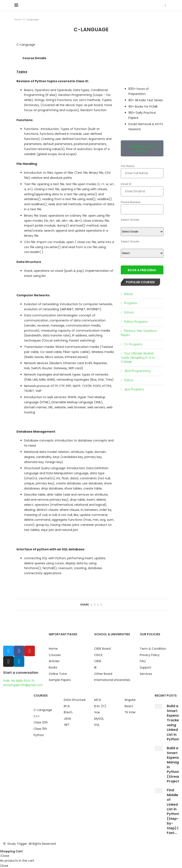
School (129, 312)
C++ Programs (133, 344)
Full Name (142, 170)
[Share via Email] (101, 605)
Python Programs (136, 322)
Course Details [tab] (34, 58)
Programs (131, 303)
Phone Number (142, 206)
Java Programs (134, 389)
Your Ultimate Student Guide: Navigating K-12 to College (138, 357)
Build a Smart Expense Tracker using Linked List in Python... (174, 723)
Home (18, 20)
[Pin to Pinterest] (98, 605)
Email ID (142, 188)
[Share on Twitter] (95, 605)
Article (128, 294)
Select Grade (130, 220)
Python (129, 380)
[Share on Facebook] (92, 605)
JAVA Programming (137, 371)
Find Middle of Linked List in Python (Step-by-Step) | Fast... (173, 811)
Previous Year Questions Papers (139, 333)
